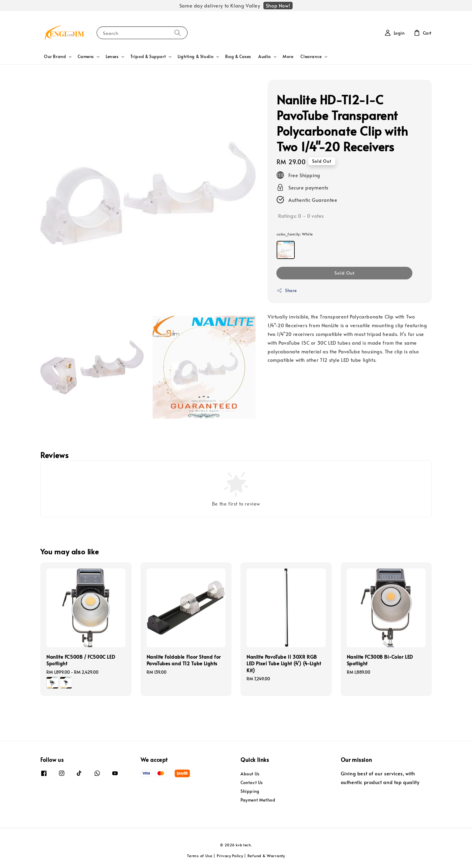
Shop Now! (278, 5)
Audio (265, 57)
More (288, 56)
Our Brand (55, 57)
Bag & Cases (238, 56)
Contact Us (252, 782)
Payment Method (258, 800)
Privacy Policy (230, 856)
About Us (250, 774)
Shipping (250, 791)
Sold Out (345, 273)
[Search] (178, 33)
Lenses (112, 57)
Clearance (311, 57)
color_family (295, 234)
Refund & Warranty (266, 856)
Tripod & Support (148, 57)
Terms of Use (200, 856)
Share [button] (287, 290)
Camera (86, 57)
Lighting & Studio (196, 57)
